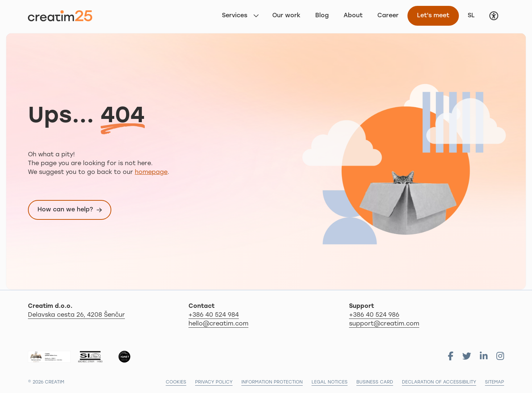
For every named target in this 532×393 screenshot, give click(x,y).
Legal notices (330, 382)
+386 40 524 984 (214, 315)
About (353, 16)
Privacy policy (214, 382)
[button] (494, 16)
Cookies (176, 382)
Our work (286, 16)
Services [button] (235, 16)
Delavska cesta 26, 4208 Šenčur (105, 314)
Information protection (272, 382)
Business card (375, 382)
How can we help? (65, 210)
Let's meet (433, 16)
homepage (151, 172)
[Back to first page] (60, 16)
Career (388, 16)
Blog (322, 16)
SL (474, 15)
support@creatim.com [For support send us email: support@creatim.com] (384, 324)
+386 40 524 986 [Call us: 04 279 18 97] (374, 315)
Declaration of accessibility (439, 382)
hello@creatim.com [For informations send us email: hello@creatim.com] (218, 324)
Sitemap (495, 382)
